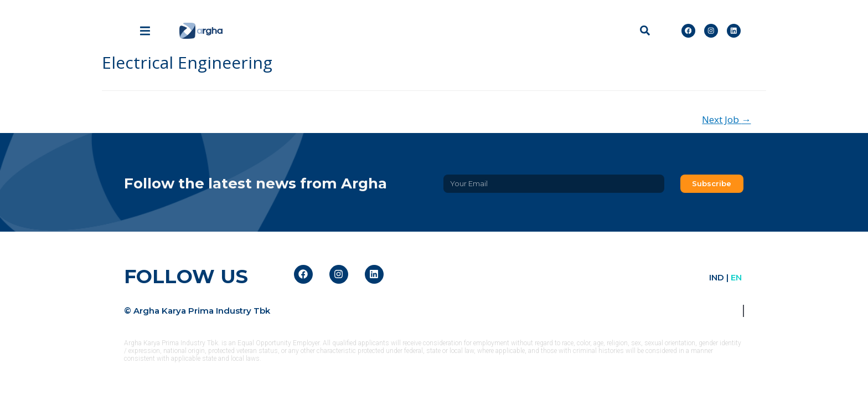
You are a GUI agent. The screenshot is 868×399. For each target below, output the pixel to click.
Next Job (726, 119)
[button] (645, 31)
